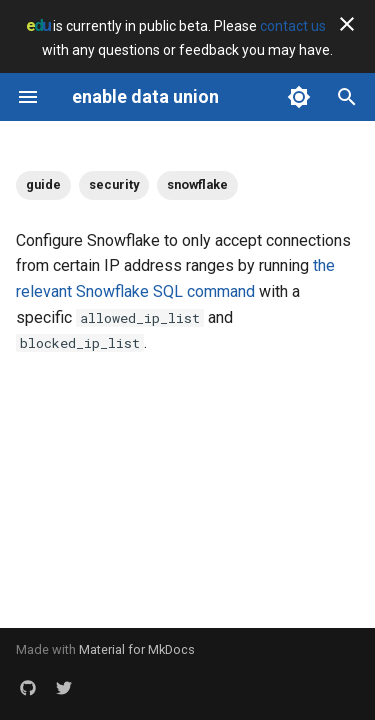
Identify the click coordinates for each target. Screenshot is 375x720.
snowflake (197, 184)
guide (43, 184)
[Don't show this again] (347, 24)
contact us (293, 26)
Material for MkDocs (137, 649)
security (114, 184)
